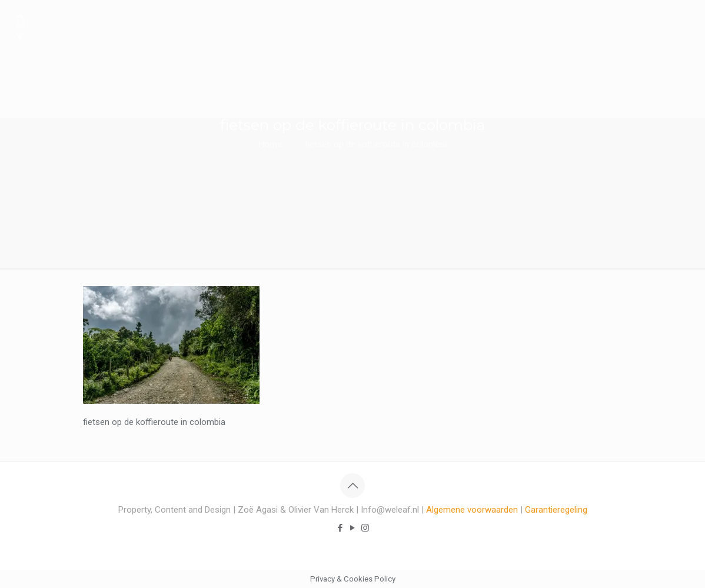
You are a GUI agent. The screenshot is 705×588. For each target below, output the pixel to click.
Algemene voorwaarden (472, 510)
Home (270, 144)
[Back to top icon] (352, 486)
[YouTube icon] (353, 528)
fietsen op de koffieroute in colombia (376, 144)
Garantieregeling (556, 510)
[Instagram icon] (365, 528)
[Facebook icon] (340, 528)
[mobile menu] (686, 26)
